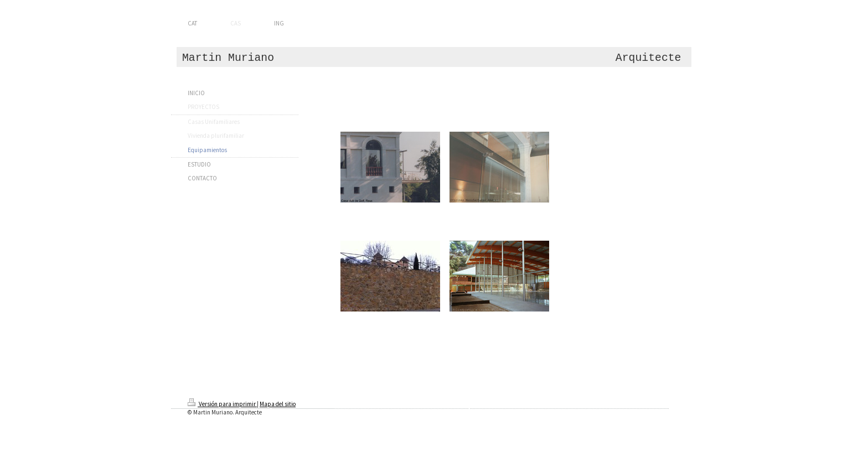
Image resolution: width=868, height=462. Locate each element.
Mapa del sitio (278, 404)
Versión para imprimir (222, 404)
